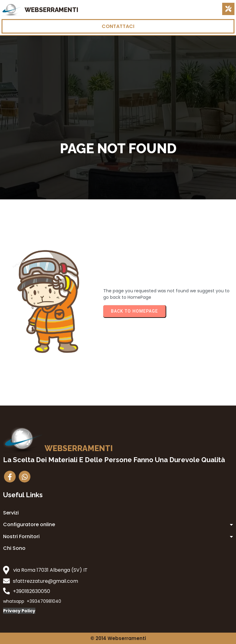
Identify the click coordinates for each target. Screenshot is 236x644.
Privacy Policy (19, 611)
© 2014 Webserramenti (118, 638)
